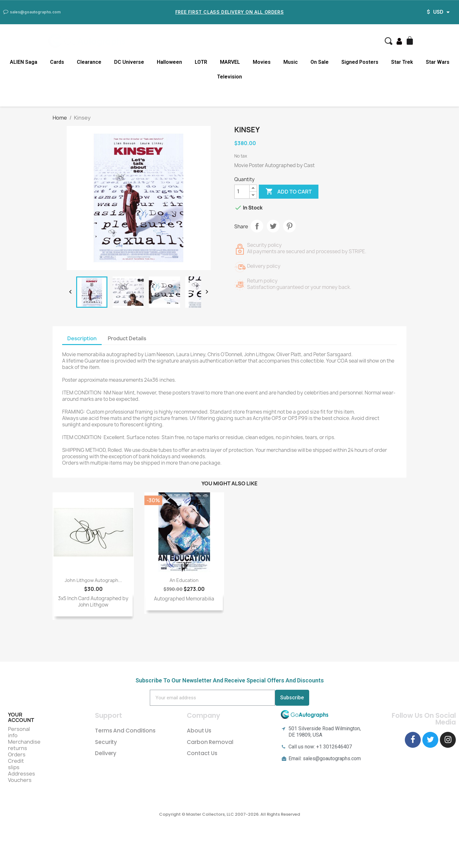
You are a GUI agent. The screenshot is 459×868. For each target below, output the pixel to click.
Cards (57, 62)
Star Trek (402, 62)
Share (257, 226)
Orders (17, 754)
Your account (21, 717)
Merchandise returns (24, 745)
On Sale (320, 62)
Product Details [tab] (127, 338)
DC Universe (129, 62)
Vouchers (20, 780)
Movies (262, 62)
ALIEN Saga (24, 62)
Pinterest (289, 226)
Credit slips (16, 764)
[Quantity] (242, 192)
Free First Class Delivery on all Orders (229, 12)
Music (291, 62)
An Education (184, 580)
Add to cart (289, 192)
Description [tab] (82, 338)
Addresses (22, 774)
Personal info (19, 732)
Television (229, 77)
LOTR (201, 62)
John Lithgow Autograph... (93, 580)
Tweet (273, 226)
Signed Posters (360, 62)
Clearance (89, 62)
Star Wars (438, 62)
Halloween (169, 62)
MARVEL (230, 62)
